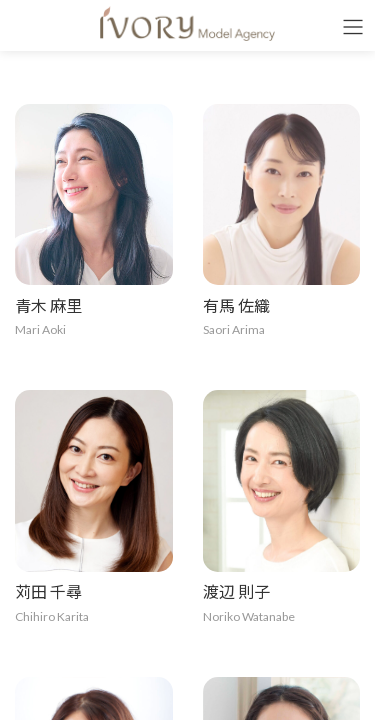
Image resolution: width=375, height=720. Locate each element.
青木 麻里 (48, 305)
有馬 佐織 (236, 305)
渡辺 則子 (236, 591)
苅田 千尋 (48, 591)
